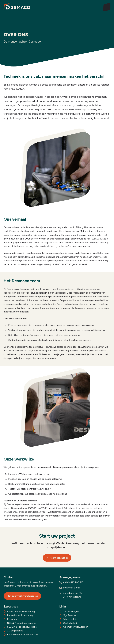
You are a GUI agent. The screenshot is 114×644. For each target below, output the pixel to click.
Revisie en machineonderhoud (23, 634)
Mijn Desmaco (70, 615)
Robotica (12, 619)
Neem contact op (57, 558)
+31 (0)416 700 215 (73, 582)
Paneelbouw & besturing (20, 615)
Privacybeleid (70, 619)
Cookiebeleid (70, 623)
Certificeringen (71, 611)
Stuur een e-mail (72, 588)
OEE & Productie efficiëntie (22, 623)
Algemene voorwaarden (76, 627)
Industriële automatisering (21, 611)
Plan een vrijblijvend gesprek (22, 596)
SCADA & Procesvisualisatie (22, 627)
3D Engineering (15, 631)
